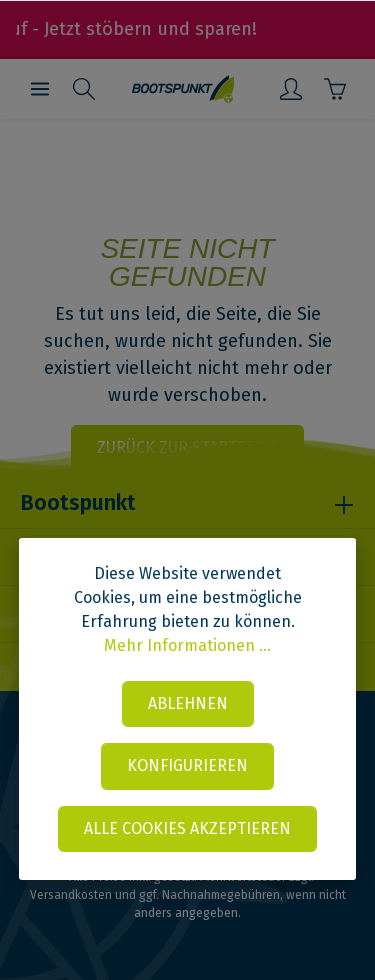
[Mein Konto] (291, 89)
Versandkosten (71, 895)
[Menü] (40, 89)
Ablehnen (188, 703)
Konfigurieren (187, 765)
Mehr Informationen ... (187, 645)
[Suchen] (84, 89)
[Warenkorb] (335, 89)
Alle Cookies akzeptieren (187, 828)
